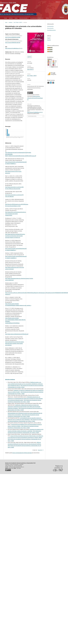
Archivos (11, 18)
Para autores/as (50, 28)
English (49, 38)
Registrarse (58, 2)
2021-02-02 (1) (30, 69)
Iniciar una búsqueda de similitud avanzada (22, 453)
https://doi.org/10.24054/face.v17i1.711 (14, 48)
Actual (6, 18)
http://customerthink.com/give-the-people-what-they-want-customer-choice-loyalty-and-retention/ (15, 343)
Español (49, 40)
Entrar (63, 2)
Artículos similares (10, 380)
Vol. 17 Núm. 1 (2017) (18, 22)
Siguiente (40, 450)
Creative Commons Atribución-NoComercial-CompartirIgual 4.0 (35, 98)
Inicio (6, 22)
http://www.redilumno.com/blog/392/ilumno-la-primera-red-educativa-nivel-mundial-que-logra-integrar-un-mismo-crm (15, 236)
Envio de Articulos (23, 18)
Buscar (62, 17)
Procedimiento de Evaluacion (37, 18)
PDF (30, 57)
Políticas (48, 18)
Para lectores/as (50, 26)
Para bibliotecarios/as (51, 30)
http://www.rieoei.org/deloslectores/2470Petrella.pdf (17, 334)
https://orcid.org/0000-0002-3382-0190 (13, 43)
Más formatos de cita (32, 116)
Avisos (16, 18)
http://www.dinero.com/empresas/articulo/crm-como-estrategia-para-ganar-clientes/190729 (16, 214)
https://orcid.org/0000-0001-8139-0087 (13, 37)
